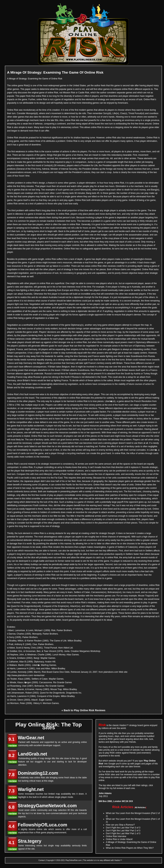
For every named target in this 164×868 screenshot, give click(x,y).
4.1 (11, 843)
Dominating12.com (38, 773)
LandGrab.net (32, 754)
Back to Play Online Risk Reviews (85, 710)
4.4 (11, 826)
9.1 (11, 739)
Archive (125, 860)
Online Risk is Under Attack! (119, 839)
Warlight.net (31, 789)
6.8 (11, 807)
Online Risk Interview (116, 836)
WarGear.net (31, 738)
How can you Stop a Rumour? (120, 825)
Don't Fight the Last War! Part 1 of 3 (123, 833)
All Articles (140, 807)
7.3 (11, 791)
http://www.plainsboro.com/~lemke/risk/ (26, 675)
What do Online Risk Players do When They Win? (130, 848)
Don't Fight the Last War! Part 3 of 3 (123, 828)
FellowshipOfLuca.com (42, 825)
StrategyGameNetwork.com (47, 806)
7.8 (11, 775)
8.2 (11, 755)
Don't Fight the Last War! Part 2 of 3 (123, 831)
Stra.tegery (30, 841)
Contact (42, 860)
